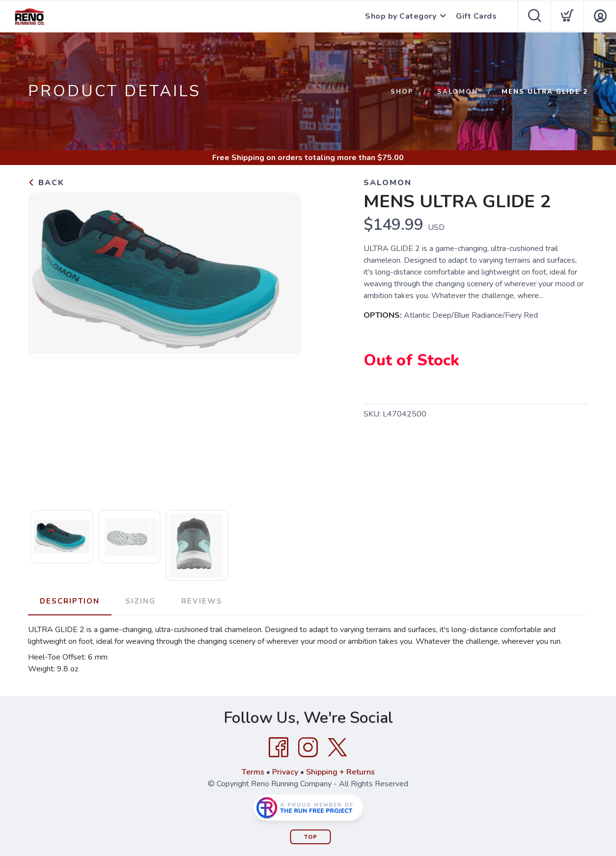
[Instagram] (308, 747)
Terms (253, 772)
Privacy (285, 772)
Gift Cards (476, 16)
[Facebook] (279, 747)
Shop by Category (401, 16)
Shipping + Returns (340, 772)
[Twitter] (337, 747)
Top (311, 837)
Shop (402, 92)
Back (46, 183)
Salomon (458, 92)
